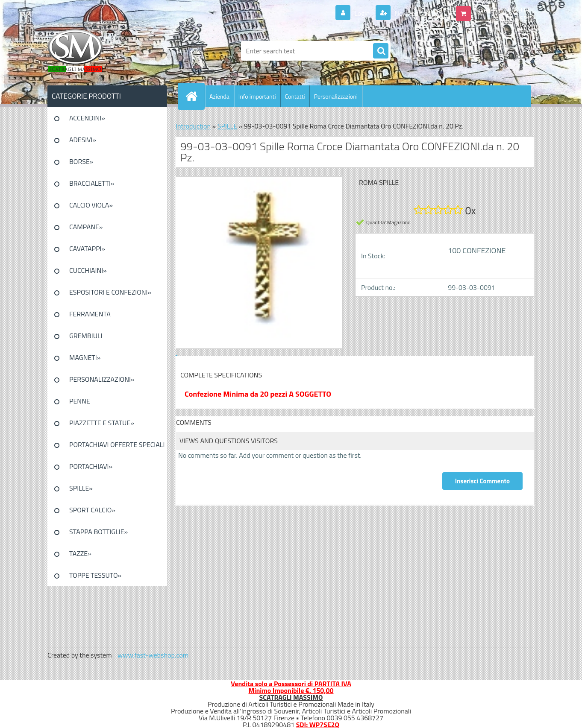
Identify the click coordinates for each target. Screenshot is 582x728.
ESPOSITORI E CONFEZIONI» (110, 292)
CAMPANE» (86, 227)
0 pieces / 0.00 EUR (501, 10)
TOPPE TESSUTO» (95, 575)
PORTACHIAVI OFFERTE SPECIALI (117, 444)
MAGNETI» (85, 357)
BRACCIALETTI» (92, 183)
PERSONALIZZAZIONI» (102, 379)
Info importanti (257, 96)
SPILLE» (81, 488)
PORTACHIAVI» (91, 466)
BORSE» (81, 161)
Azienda (219, 96)
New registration (418, 13)
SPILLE (227, 126)
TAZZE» (80, 553)
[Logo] (106, 51)
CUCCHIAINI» (88, 270)
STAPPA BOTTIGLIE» (98, 532)
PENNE (80, 401)
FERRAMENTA (90, 314)
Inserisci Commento (482, 481)
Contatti (295, 96)
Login (362, 13)
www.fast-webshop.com (153, 655)
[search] (381, 51)
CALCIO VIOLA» (91, 205)
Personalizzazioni (336, 96)
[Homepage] (195, 96)
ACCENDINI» (87, 118)
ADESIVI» (83, 140)
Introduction (193, 126)
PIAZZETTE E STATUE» (102, 423)
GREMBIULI (86, 336)
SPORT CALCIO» (92, 510)
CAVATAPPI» (87, 249)
